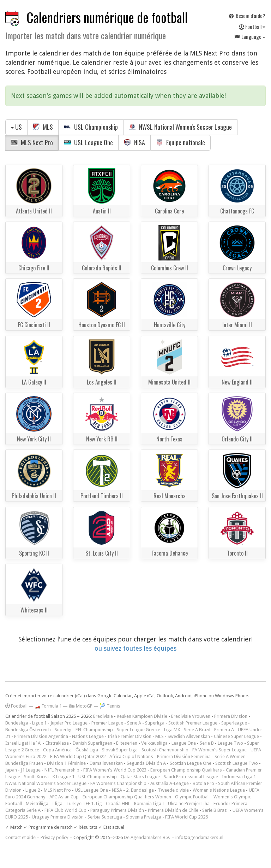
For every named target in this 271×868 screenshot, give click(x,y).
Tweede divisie (173, 790)
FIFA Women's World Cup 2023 (115, 770)
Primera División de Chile (173, 810)
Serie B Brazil (215, 810)
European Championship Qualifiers (186, 770)
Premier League (107, 723)
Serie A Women (230, 756)
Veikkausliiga (154, 743)
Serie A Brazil (197, 730)
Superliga (155, 723)
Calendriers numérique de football (107, 17)
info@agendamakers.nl (199, 837)
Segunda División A (146, 763)
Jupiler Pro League (69, 723)
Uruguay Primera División (58, 817)
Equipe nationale (180, 142)
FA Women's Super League (219, 750)
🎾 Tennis (110, 706)
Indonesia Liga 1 (239, 777)
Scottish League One (191, 763)
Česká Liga (87, 750)
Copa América (57, 750)
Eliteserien (127, 743)
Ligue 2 (33, 790)
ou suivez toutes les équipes (135, 648)
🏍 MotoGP (81, 706)
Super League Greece (138, 730)
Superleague (234, 723)
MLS (43, 127)
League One (184, 743)
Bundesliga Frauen (24, 763)
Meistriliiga (37, 804)
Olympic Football (192, 797)
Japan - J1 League (23, 770)
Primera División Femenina (184, 756)
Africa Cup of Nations (131, 756)
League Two (230, 743)
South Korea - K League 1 (49, 777)
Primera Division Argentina (41, 736)
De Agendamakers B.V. (147, 837)
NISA (134, 142)
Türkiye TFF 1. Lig (84, 804)
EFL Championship (94, 730)
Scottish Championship (165, 750)
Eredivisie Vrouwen (191, 716)
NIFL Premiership (62, 770)
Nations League (88, 736)
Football (252, 27)
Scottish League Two (237, 763)
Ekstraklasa (57, 743)
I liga (57, 804)
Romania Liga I (149, 804)
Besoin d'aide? (247, 16)
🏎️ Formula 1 (48, 706)
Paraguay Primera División (117, 810)
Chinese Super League (236, 736)
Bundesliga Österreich (28, 730)
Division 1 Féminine (66, 763)
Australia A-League (170, 783)
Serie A (134, 723)
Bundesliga (17, 723)
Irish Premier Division (130, 736)
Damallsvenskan (106, 763)
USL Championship (91, 127)
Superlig (63, 730)
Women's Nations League (219, 790)
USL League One (88, 142)
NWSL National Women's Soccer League (180, 127)
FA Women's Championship (118, 783)
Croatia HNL (118, 804)
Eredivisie (103, 716)
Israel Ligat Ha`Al (23, 743)
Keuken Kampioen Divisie (142, 716)
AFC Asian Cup (64, 797)
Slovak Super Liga (120, 750)
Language (249, 36)
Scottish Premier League (193, 723)
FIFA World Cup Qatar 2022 (78, 756)
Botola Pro (203, 783)
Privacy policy (55, 837)
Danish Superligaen (92, 743)
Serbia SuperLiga (105, 817)
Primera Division (231, 716)
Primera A (224, 730)
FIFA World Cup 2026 (186, 817)
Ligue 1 (39, 723)
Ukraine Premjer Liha (189, 804)
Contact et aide (20, 837)
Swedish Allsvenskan (189, 736)
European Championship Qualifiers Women (127, 797)
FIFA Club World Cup (65, 810)
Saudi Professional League (191, 777)
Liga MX (172, 730)
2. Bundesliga (140, 790)
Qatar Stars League (140, 777)
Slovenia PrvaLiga (144, 817)
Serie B (207, 743)
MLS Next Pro (32, 142)
